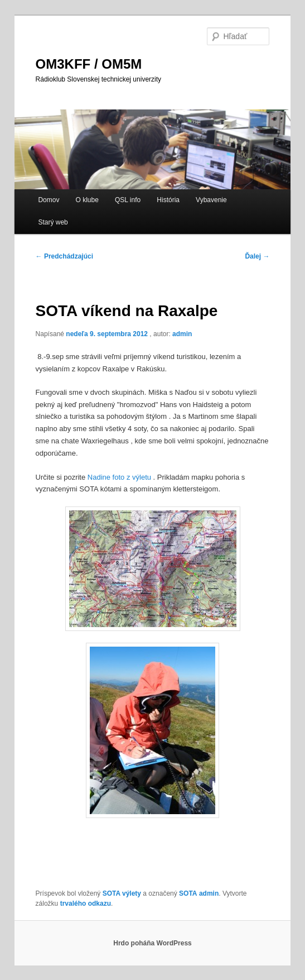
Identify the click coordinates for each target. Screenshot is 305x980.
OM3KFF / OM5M (89, 64)
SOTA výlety (122, 893)
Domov (49, 200)
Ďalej (257, 256)
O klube (87, 200)
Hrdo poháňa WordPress (152, 943)
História (168, 200)
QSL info (128, 200)
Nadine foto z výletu (119, 477)
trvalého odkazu (86, 903)
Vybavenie (211, 200)
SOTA (188, 893)
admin (182, 334)
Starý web (53, 222)
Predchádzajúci (64, 256)
